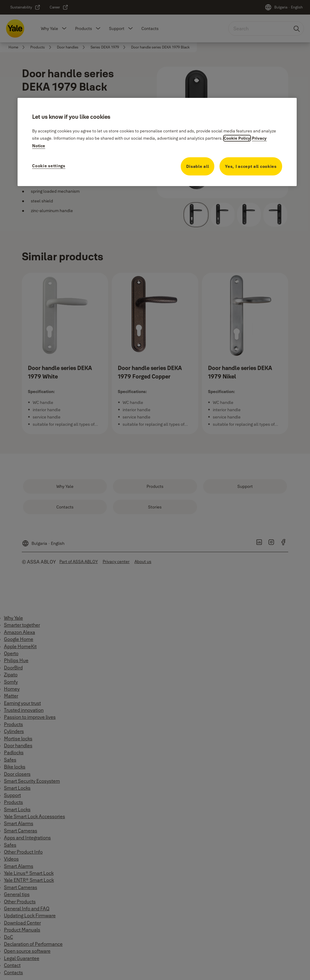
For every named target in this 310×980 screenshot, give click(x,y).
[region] (157, 142)
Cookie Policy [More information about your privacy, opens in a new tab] (237, 138)
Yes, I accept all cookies (251, 166)
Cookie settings (49, 166)
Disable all (198, 166)
